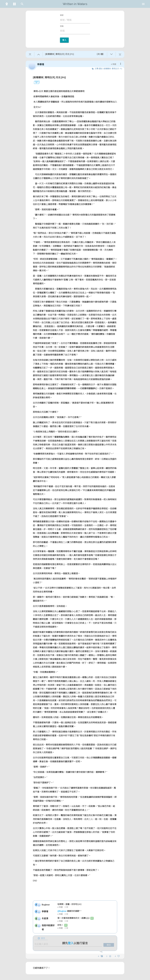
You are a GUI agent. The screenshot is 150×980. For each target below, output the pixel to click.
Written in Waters (75, 4)
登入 (64, 40)
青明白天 (115, 69)
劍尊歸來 (107, 69)
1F (35, 83)
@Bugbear (62, 911)
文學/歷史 (99, 69)
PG (121, 69)
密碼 (62, 26)
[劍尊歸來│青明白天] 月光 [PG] (49, 77)
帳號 (62, 15)
